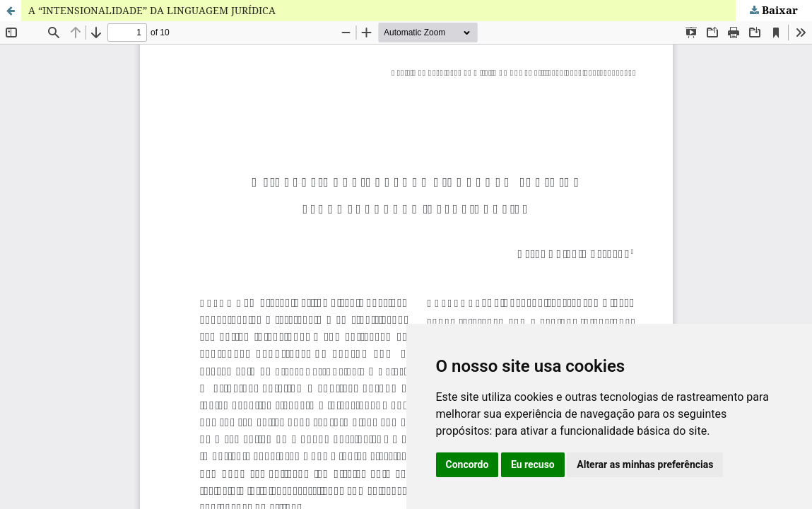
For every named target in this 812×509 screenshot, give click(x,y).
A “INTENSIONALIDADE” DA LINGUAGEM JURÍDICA (152, 10)
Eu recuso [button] (533, 464)
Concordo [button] (467, 464)
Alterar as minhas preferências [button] (645, 464)
